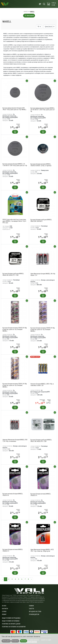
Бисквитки (15, 641)
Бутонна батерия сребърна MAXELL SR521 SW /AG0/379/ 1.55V (41, 441)
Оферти (31, 609)
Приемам (24, 641)
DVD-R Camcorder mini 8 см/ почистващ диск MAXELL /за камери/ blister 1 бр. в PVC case (14, 221)
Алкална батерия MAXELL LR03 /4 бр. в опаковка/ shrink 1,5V (42, 385)
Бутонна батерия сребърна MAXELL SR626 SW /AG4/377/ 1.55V (13, 274)
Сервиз (4, 612)
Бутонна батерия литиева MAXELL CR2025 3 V (41, 495)
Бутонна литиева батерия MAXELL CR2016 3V (13, 494)
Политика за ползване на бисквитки (14, 627)
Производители (34, 614)
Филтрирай (29, 16)
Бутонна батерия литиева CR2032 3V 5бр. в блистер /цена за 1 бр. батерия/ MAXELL (43, 329)
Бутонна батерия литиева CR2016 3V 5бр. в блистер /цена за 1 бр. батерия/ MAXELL (15, 385)
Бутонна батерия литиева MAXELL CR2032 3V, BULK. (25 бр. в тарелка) (41, 165)
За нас (4, 606)
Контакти (5, 609)
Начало (26, 12)
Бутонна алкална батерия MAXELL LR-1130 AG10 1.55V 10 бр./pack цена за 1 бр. (15, 165)
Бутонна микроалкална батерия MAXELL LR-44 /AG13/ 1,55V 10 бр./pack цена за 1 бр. (43, 110)
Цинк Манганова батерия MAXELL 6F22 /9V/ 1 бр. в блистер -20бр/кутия (42, 550)
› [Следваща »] (31, 579)
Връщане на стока (35, 612)
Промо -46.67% (35, 357)
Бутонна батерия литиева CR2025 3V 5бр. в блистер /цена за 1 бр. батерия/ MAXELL (15, 329)
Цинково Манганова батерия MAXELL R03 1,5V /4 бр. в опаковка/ (15, 440)
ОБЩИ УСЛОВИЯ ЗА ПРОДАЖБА (11, 618)
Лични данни (6, 641)
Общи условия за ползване (11, 621)
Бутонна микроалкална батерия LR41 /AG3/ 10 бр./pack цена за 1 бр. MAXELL (14, 109)
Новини (31, 606)
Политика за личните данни (11, 624)
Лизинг (4, 614)
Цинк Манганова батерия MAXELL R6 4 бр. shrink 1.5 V (43, 274)
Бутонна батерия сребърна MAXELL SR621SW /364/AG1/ (41, 220)
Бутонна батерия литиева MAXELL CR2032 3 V (13, 550)
